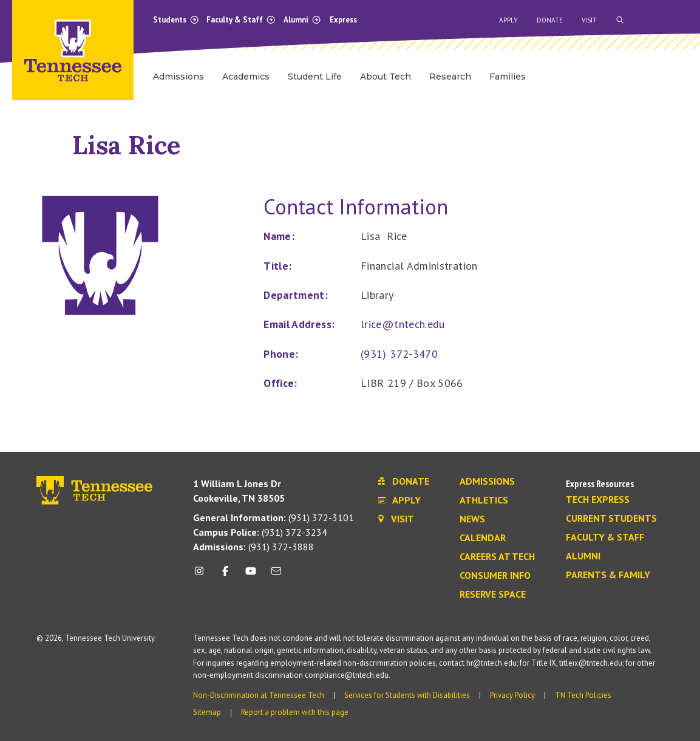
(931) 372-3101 (274, 517)
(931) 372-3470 (399, 354)
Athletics (484, 500)
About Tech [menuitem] (386, 77)
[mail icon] (276, 575)
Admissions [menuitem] (178, 77)
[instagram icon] (202, 575)
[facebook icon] (225, 575)
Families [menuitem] (508, 77)
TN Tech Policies (583, 695)
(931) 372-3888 (253, 547)
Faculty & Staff (241, 20)
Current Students (611, 519)
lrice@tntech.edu (403, 324)
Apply (508, 20)
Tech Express (598, 500)
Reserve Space (493, 595)
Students (176, 20)
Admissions (487, 482)
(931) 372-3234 (260, 532)
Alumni (302, 20)
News (472, 519)
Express (343, 20)
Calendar (483, 538)
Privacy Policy (512, 695)
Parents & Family (608, 575)
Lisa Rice (126, 145)
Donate (550, 20)
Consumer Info (495, 576)
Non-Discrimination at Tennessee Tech (259, 695)
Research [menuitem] (450, 77)
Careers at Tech (497, 557)
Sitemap (207, 712)
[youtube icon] (251, 575)
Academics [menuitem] (246, 77)
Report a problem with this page (295, 712)
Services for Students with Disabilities (407, 695)
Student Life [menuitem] (315, 77)
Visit (589, 20)
